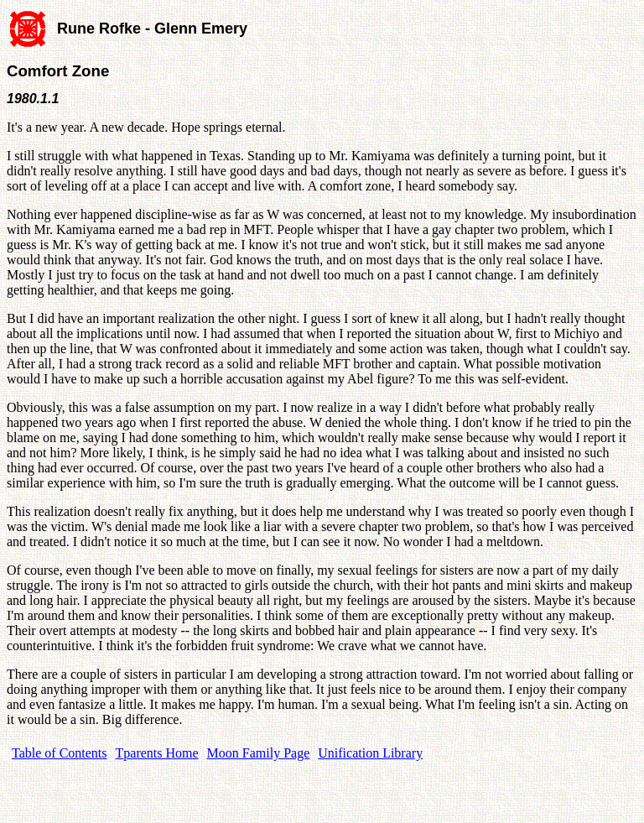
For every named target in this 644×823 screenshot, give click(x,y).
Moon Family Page (259, 753)
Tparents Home (157, 753)
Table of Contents (60, 753)
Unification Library (370, 753)
